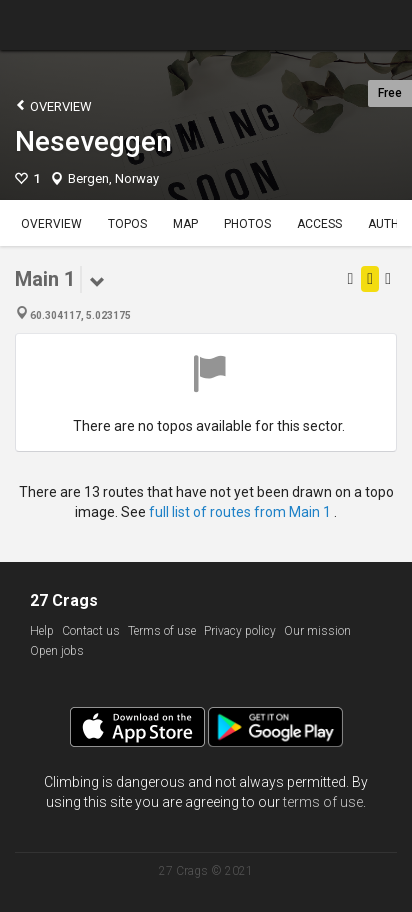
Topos (127, 224)
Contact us (91, 631)
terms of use (323, 802)
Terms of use (162, 631)
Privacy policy (240, 631)
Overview (53, 105)
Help (42, 631)
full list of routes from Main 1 (241, 512)
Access (319, 224)
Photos (247, 224)
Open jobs (57, 651)
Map (185, 224)
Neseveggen (93, 141)
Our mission (317, 631)
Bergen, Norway (113, 178)
